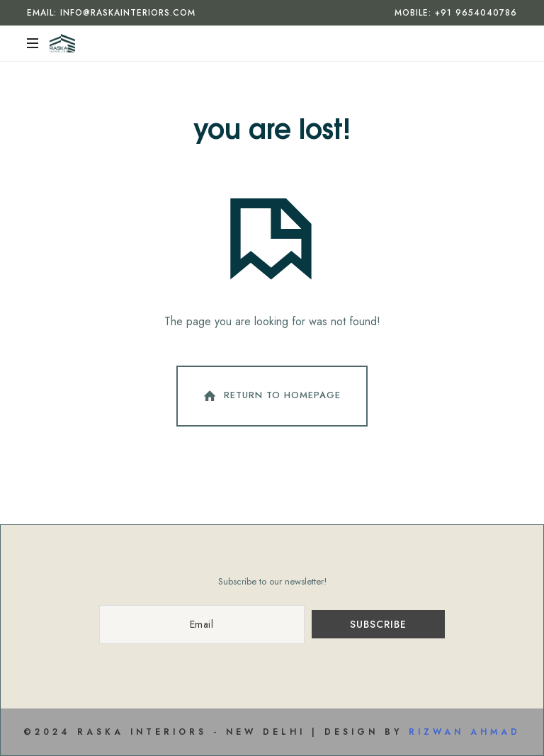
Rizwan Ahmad (465, 732)
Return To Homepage (271, 396)
